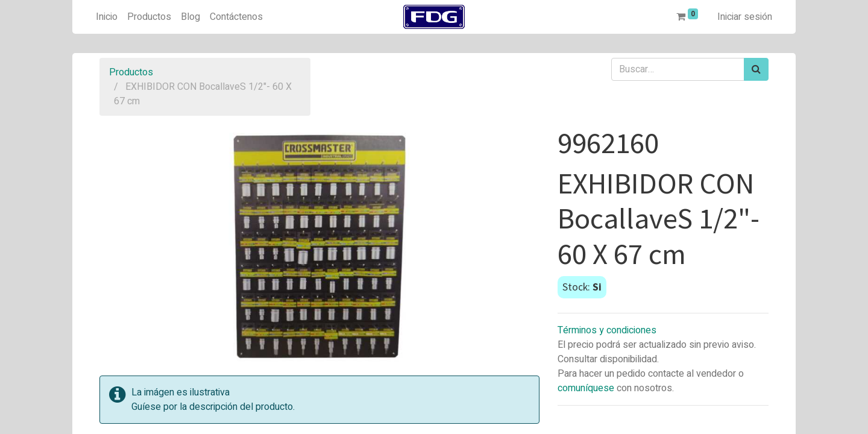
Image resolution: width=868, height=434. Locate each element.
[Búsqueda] (756, 69)
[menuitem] (107, 17)
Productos (131, 72)
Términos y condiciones (607, 330)
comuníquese (586, 388)
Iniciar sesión (745, 17)
